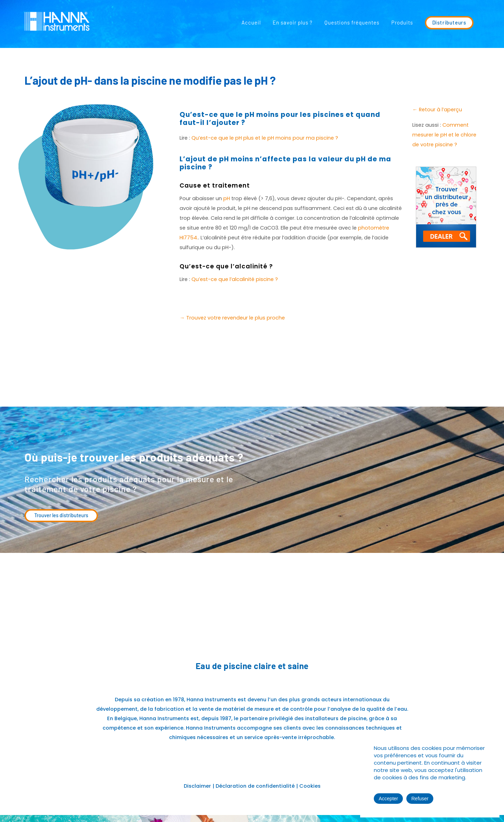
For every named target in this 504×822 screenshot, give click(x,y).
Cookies (310, 786)
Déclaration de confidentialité (256, 786)
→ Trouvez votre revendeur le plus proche (232, 318)
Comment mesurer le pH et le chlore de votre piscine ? (444, 135)
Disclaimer (197, 786)
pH (227, 198)
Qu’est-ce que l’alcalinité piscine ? (235, 279)
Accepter (388, 799)
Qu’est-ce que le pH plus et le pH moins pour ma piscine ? (265, 138)
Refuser (420, 799)
